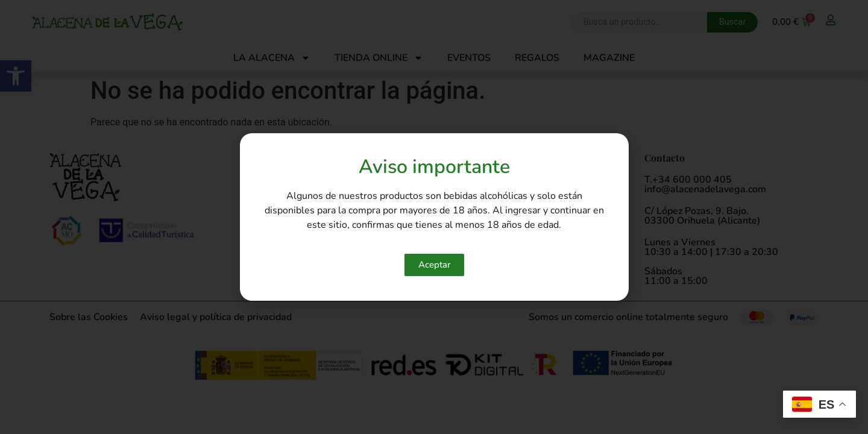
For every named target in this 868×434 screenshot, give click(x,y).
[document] (434, 217)
